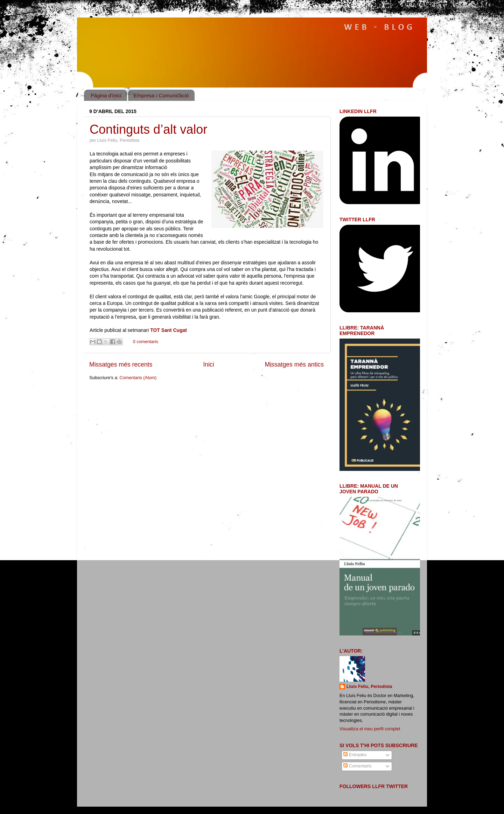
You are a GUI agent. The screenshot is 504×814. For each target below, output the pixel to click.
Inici (208, 364)
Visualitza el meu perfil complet (370, 729)
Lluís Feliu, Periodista (369, 687)
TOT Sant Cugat (168, 330)
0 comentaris (146, 342)
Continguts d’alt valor (148, 129)
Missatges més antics (294, 364)
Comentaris (357, 766)
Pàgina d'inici (106, 95)
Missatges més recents (121, 364)
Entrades (355, 755)
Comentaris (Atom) (138, 378)
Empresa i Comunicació (161, 95)
